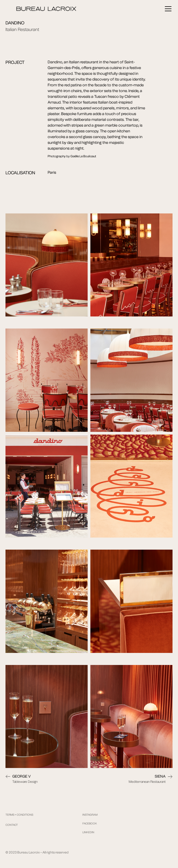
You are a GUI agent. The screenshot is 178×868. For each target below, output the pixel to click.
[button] (167, 9)
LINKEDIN (88, 832)
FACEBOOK (90, 823)
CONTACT (12, 825)
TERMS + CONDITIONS (19, 815)
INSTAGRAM (90, 815)
